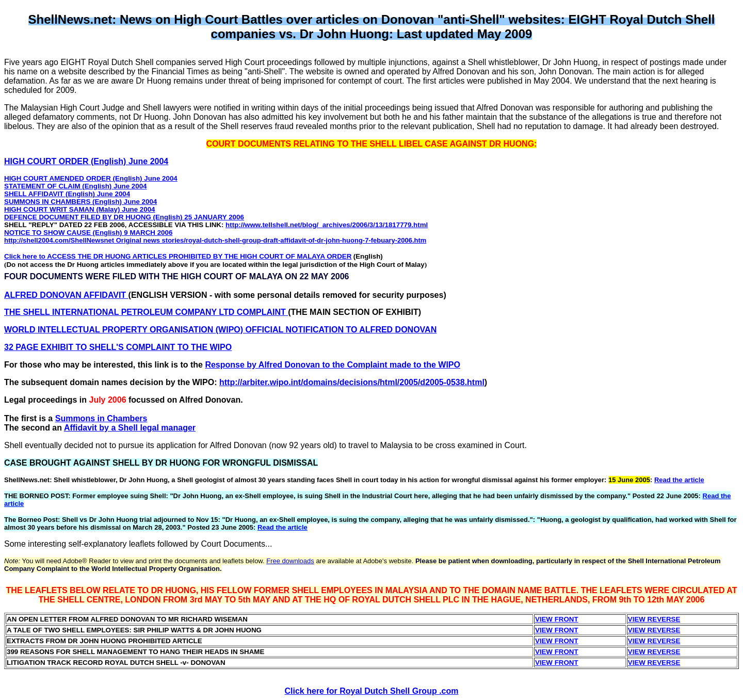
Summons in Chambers (101, 418)
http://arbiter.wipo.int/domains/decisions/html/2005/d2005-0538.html (352, 382)
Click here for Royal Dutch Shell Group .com (372, 691)
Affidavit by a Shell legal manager (130, 428)
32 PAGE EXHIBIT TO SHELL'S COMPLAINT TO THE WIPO (118, 347)
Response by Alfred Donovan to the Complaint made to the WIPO (333, 365)
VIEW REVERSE (654, 619)
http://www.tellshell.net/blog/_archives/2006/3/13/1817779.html (327, 225)
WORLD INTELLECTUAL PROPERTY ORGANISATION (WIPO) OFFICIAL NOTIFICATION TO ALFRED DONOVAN (220, 330)
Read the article (679, 480)
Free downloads (290, 561)
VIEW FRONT (557, 619)
